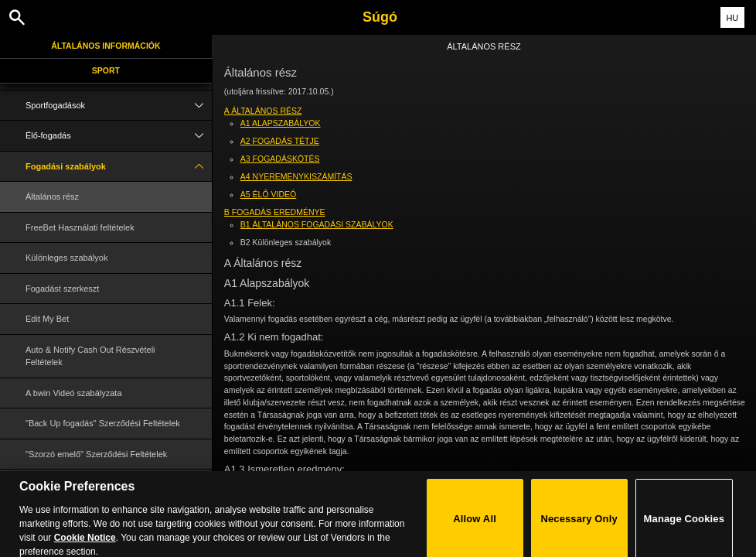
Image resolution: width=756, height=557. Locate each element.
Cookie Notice (85, 547)
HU (732, 18)
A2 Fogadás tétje (280, 141)
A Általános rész (263, 111)
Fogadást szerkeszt (62, 289)
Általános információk (106, 46)
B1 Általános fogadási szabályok (317, 224)
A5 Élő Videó (268, 194)
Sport (106, 70)
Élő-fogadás (119, 136)
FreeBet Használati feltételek (80, 227)
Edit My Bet (47, 319)
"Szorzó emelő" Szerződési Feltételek (96, 454)
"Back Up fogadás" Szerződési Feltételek (103, 423)
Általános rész (52, 196)
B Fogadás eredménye (275, 212)
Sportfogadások (119, 106)
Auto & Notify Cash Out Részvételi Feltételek (90, 356)
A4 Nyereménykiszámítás (296, 176)
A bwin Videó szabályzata (74, 393)
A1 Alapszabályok (281, 123)
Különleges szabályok (66, 258)
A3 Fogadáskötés (280, 159)
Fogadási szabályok (119, 167)
